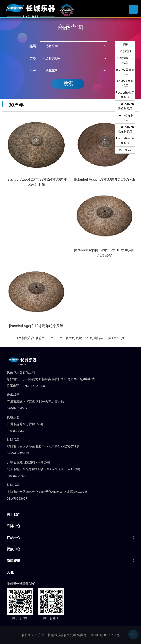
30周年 (15, 105)
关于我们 (14, 514)
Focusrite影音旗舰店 (125, 95)
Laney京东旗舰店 (125, 118)
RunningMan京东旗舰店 (125, 129)
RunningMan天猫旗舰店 (125, 106)
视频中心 (14, 549)
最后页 (70, 338)
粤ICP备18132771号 (105, 635)
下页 (59, 338)
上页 (50, 338)
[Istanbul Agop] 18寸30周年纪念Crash (105, 179)
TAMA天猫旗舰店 (125, 83)
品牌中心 (14, 526)
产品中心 (14, 538)
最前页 (40, 338)
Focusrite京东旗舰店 (125, 141)
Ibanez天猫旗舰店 (125, 72)
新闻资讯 (14, 561)
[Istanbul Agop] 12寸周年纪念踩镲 (36, 326)
